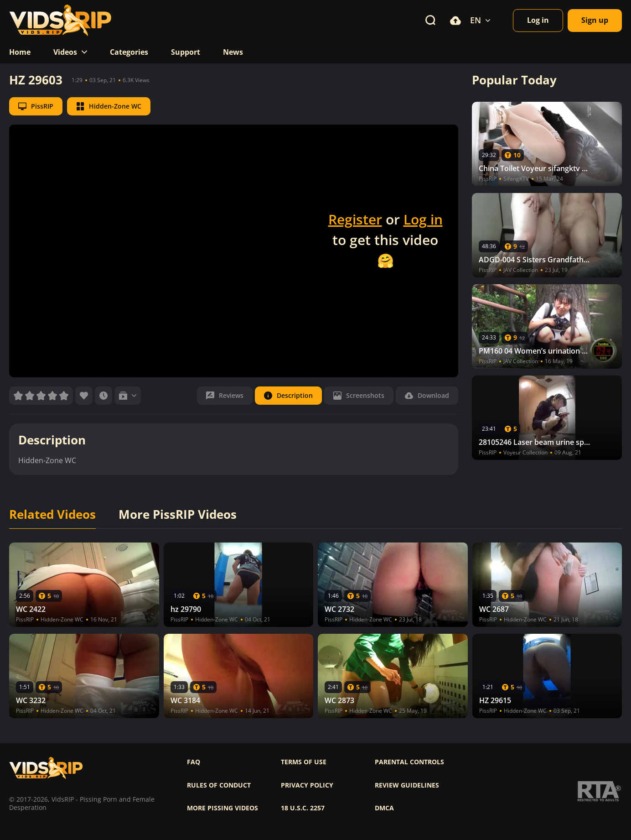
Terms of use (304, 762)
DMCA (384, 808)
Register (355, 219)
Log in (423, 219)
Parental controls (409, 762)
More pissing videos (222, 808)
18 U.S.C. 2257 (303, 808)
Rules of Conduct (219, 785)
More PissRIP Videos (178, 515)
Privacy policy (307, 785)
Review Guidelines (407, 785)
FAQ (194, 762)
